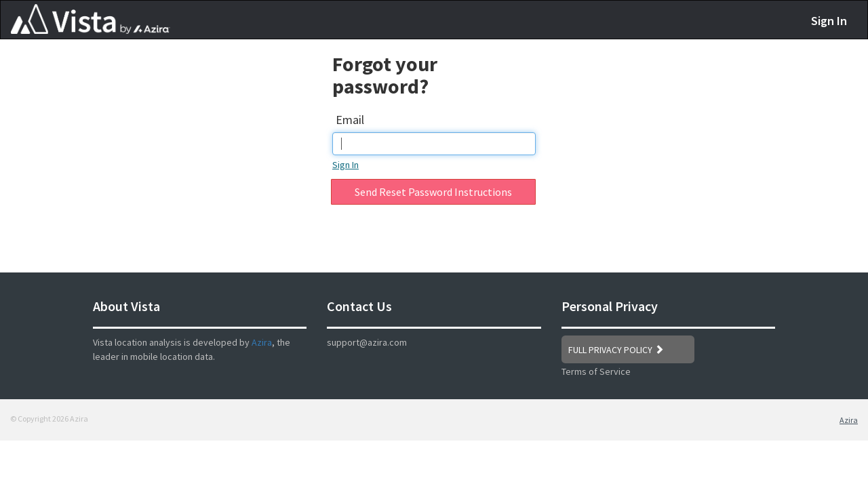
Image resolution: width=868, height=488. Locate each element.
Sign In (829, 21)
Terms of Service (596, 371)
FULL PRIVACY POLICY (616, 350)
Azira (262, 342)
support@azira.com (367, 342)
